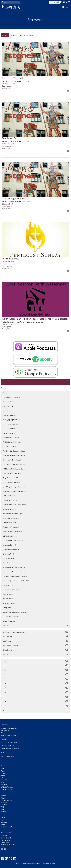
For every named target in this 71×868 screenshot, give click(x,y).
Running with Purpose (10, 500)
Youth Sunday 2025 (9, 496)
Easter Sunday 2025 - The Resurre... (15, 505)
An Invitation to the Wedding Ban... (14, 567)
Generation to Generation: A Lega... (15, 491)
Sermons (4, 784)
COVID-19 (5, 849)
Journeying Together (10, 420)
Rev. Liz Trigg (35, 636)
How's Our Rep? (8, 563)
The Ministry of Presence (11, 397)
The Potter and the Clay (11, 424)
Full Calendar (5, 840)
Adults (3, 825)
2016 (35, 701)
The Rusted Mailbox (9, 447)
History (4, 811)
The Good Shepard (9, 429)
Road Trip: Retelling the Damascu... (14, 455)
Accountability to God (10, 545)
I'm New (4, 769)
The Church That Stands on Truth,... (14, 464)
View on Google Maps (8, 735)
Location (4, 805)
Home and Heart (8, 402)
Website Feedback (7, 787)
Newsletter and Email (8, 845)
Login (54, 863)
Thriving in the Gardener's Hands (14, 451)
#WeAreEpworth (7, 847)
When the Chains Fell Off (11, 549)
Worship (4, 802)
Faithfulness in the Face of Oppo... (14, 469)
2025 (35, 661)
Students (4, 822)
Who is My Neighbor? (10, 558)
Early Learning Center (8, 827)
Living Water (7, 608)
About (3, 771)
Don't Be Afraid (8, 594)
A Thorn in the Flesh (9, 523)
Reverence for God (9, 554)
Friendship (6, 411)
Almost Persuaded (9, 621)
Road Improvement (9, 603)
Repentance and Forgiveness (12, 531)
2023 (35, 670)
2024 (35, 665)
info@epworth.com (12, 749)
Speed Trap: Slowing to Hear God (14, 487)
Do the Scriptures (9, 406)
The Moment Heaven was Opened (14, 572)
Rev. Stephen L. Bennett (35, 645)
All (4, 710)
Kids (2, 820)
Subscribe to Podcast (27, 35)
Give (3, 782)
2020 (35, 683)
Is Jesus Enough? (8, 599)
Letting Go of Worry (10, 433)
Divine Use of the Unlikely (11, 438)
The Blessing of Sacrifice (11, 617)
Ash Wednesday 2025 (10, 536)
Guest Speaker (35, 650)
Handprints (6, 393)
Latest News (5, 842)
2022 (35, 674)
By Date (5, 35)
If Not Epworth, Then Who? (12, 482)
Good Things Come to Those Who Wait (16, 581)
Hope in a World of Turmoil (12, 460)
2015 (35, 706)
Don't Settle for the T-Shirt (12, 473)
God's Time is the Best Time (12, 590)
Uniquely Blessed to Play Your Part (14, 478)
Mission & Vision (7, 800)
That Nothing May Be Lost (12, 442)
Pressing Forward (9, 415)
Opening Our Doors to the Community (15, 612)
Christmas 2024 (8, 585)
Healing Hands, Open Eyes (11, 518)
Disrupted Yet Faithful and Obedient (15, 576)
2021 (35, 679)
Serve (3, 775)
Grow (3, 773)
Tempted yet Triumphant (11, 527)
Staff (3, 809)
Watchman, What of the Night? (13, 514)
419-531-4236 (54, 2)
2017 (35, 697)
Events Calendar (7, 838)
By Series (14, 35)
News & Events (6, 780)
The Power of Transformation (13, 540)
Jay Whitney (35, 641)
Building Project (6, 789)
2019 (35, 688)
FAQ (3, 807)
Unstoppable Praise (9, 509)
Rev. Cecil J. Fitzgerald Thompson (35, 632)
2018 (35, 692)
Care (3, 778)
